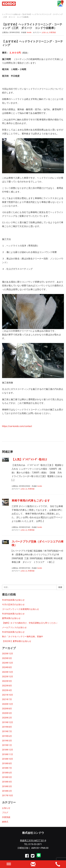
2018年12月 (8, 750)
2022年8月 (7, 686)
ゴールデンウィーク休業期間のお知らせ (20, 609)
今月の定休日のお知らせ (13, 605)
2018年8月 (7, 763)
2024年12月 (8, 663)
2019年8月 (7, 727)
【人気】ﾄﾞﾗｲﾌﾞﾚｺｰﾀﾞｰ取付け (29, 459)
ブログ (5, 813)
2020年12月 (8, 704)
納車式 (5, 822)
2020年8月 (7, 709)
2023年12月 (8, 672)
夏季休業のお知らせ (11, 618)
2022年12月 (8, 677)
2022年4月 (7, 690)
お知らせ (17, 14)
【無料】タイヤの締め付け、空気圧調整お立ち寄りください (30, 623)
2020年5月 (7, 713)
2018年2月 (7, 791)
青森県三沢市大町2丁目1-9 (33, 841)
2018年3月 (7, 786)
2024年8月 (7, 667)
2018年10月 (8, 759)
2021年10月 (8, 695)
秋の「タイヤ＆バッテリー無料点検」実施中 (23, 637)
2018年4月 (7, 782)
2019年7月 (7, 731)
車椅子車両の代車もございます (31, 501)
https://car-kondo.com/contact (17, 426)
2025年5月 (7, 658)
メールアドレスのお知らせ (14, 627)
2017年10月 (8, 796)
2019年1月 (7, 745)
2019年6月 (7, 736)
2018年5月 (7, 777)
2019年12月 (8, 722)
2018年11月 (8, 754)
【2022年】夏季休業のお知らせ (17, 641)
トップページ (7, 14)
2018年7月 (7, 768)
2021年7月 (7, 699)
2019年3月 (7, 741)
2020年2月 (7, 718)
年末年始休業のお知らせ (13, 600)
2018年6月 (7, 773)
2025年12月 (8, 654)
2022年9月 (7, 681)
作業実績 (52, 32)
